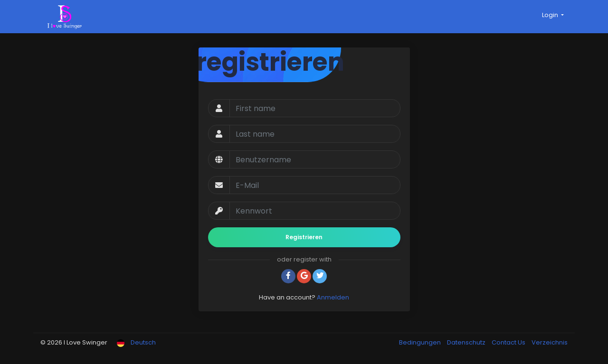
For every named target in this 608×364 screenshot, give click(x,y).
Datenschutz (467, 342)
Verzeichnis (550, 342)
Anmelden (333, 297)
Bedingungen (421, 342)
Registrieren (304, 237)
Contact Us (509, 342)
